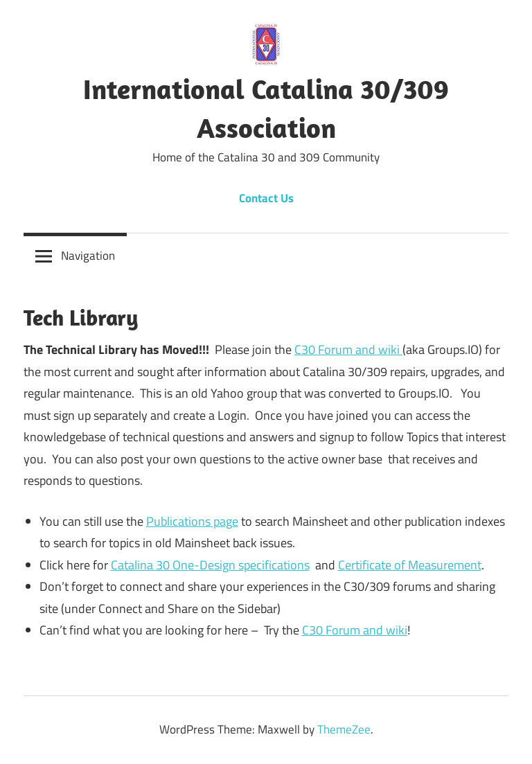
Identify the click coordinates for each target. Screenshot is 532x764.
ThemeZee (344, 729)
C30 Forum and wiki (348, 349)
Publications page (192, 521)
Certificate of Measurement (410, 565)
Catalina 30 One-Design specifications (210, 565)
